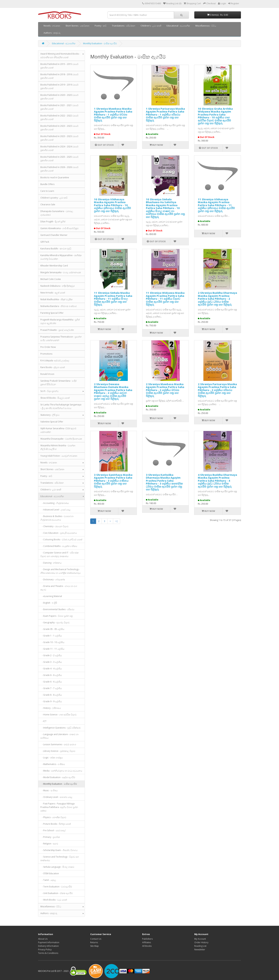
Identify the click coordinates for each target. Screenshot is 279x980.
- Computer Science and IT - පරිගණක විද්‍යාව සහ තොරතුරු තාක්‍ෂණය (60, 554)
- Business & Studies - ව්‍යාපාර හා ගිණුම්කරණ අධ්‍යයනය (57, 518)
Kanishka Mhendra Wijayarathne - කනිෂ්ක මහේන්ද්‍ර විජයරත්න (61, 257)
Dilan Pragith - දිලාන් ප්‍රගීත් (53, 222)
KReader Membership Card (54, 266)
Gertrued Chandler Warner (54, 235)
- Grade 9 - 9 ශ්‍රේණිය (51, 701)
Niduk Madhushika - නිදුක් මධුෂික (56, 299)
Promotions (46, 354)
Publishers (147, 939)
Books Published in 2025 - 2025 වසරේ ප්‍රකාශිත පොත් (59, 159)
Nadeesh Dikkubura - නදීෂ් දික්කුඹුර (57, 286)
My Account (200, 939)
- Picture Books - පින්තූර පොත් (56, 824)
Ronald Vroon (47, 374)
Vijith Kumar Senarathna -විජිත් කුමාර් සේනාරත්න (58, 430)
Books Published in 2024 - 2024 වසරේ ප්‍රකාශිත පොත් (59, 148)
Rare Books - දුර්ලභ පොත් (53, 367)
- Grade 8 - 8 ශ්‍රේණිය (51, 695)
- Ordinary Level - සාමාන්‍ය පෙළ (56, 797)
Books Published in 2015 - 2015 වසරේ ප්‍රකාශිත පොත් (59, 66)
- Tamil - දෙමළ (48, 880)
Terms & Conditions (48, 953)
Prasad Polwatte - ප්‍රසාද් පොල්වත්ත (57, 330)
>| (117, 521)
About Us (43, 939)
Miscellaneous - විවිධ (206, 26)
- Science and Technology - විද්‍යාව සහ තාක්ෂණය (60, 859)
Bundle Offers (47, 184)
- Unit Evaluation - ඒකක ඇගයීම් (57, 893)
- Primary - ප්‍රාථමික (50, 837)
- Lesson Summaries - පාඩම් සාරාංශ (58, 744)
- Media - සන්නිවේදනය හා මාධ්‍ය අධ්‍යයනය (61, 771)
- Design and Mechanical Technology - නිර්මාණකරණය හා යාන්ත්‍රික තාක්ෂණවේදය (60, 571)
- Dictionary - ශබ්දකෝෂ (53, 579)
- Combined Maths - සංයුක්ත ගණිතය (59, 546)
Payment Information (49, 942)
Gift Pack (45, 242)
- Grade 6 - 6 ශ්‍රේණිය (51, 675)
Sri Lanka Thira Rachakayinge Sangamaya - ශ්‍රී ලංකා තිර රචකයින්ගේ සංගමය (61, 406)
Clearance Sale (48, 204)
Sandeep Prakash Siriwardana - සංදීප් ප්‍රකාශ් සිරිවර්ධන (58, 383)
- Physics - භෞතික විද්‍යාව (53, 817)
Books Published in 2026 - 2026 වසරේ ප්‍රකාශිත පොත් (59, 169)
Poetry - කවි (101, 26)
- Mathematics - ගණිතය (53, 764)
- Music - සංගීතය (49, 790)
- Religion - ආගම (49, 844)
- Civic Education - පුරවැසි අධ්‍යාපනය (59, 533)
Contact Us (96, 939)
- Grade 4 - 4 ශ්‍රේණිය (51, 669)
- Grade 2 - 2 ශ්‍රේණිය (51, 655)
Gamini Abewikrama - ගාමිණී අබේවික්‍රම (60, 228)
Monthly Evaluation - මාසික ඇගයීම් (100, 43)
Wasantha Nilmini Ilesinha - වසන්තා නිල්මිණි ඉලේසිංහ (58, 447)
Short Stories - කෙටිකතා (77, 26)
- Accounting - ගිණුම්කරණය (55, 503)
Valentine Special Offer (52, 422)
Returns (94, 942)
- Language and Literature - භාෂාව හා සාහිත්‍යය (59, 736)
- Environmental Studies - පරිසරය (57, 609)
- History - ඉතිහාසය (51, 708)
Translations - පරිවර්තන (124, 26)
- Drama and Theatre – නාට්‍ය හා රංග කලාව (59, 588)
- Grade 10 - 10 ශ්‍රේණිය (52, 642)
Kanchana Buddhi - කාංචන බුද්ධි (56, 249)
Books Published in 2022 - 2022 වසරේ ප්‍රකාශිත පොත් (59, 117)
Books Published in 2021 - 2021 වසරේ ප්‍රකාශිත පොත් (59, 107)
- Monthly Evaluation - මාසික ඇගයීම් (59, 784)
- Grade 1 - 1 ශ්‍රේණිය (51, 636)
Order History (201, 942)
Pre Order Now (48, 347)
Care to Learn (47, 191)
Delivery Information (48, 946)
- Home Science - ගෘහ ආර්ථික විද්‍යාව (59, 715)
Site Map (94, 946)
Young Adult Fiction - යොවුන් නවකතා (59, 456)
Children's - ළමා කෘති (151, 26)
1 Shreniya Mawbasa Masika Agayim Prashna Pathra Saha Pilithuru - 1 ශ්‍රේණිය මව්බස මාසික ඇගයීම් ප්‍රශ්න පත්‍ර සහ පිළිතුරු (113, 114)
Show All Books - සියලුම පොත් (55, 398)
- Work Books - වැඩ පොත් (54, 900)
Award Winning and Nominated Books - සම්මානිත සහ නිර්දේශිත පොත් (60, 56)
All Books (147, 946)
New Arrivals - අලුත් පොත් (53, 293)
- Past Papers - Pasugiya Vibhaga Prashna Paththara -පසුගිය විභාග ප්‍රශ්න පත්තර (59, 807)
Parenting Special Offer (52, 313)
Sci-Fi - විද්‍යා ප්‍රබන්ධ (49, 391)
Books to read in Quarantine (55, 177)
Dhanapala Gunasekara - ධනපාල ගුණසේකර (57, 213)
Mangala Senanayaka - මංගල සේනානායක (61, 272)
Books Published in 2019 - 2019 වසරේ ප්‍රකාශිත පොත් (59, 86)
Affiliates (147, 942)
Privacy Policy (45, 950)
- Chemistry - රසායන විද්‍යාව (55, 526)
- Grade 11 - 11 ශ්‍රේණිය (52, 649)
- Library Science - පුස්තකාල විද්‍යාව (58, 751)
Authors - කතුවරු (52, 33)
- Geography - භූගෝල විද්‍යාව (55, 622)
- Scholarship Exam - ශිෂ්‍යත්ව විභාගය (59, 850)
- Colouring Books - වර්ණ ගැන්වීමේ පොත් (61, 539)
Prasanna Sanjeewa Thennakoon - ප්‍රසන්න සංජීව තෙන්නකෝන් (61, 338)
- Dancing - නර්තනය (51, 563)
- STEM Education (50, 873)
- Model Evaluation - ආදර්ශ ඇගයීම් (58, 777)
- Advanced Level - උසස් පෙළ (56, 510)
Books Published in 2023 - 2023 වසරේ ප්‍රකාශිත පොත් (59, 128)
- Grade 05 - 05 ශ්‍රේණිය (52, 629)
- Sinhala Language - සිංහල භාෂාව (57, 867)
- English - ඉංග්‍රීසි (49, 603)
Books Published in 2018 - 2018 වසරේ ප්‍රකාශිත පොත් (59, 76)
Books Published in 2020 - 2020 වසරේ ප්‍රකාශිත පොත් (59, 97)
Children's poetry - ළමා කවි (54, 198)
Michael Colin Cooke (51, 279)
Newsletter (200, 950)
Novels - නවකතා (52, 26)
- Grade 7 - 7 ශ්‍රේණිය (51, 688)
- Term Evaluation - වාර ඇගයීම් (56, 887)
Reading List (200, 946)
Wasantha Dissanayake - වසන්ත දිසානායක (61, 439)
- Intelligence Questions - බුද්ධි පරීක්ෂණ (60, 728)
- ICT (43, 721)
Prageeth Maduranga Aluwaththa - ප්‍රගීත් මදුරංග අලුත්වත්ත (60, 321)
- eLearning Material (51, 596)
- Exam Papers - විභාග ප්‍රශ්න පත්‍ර (56, 616)
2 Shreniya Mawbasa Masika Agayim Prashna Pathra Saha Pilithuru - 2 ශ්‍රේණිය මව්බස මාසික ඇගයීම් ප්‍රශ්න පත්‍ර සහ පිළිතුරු (165, 390)
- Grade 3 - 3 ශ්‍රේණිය (51, 662)
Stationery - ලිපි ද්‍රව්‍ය (50, 415)
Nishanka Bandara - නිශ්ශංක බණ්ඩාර (58, 306)
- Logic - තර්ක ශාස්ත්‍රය (52, 758)
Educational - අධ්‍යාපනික (178, 26)
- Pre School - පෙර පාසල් (53, 830)
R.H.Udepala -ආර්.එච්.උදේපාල (55, 361)
